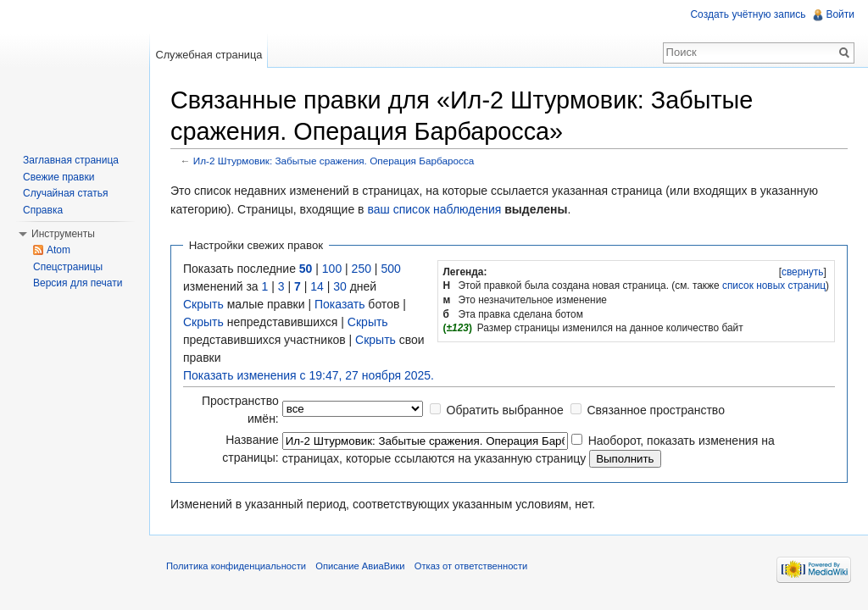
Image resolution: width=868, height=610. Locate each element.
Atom (58, 250)
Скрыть (203, 304)
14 (317, 286)
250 (362, 269)
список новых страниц (774, 286)
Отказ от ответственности (471, 566)
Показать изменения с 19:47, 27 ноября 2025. (309, 375)
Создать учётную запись (748, 14)
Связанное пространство (655, 410)
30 (340, 286)
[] (802, 272)
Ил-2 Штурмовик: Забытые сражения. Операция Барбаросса (334, 161)
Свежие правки (58, 177)
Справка (43, 210)
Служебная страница (209, 55)
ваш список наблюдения (434, 209)
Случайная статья (65, 193)
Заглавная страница (71, 160)
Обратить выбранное (505, 410)
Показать (340, 304)
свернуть (803, 272)
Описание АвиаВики (360, 566)
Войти (840, 14)
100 (332, 269)
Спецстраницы (68, 267)
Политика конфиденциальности (236, 566)
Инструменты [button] (63, 234)
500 (390, 269)
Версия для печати (78, 283)
